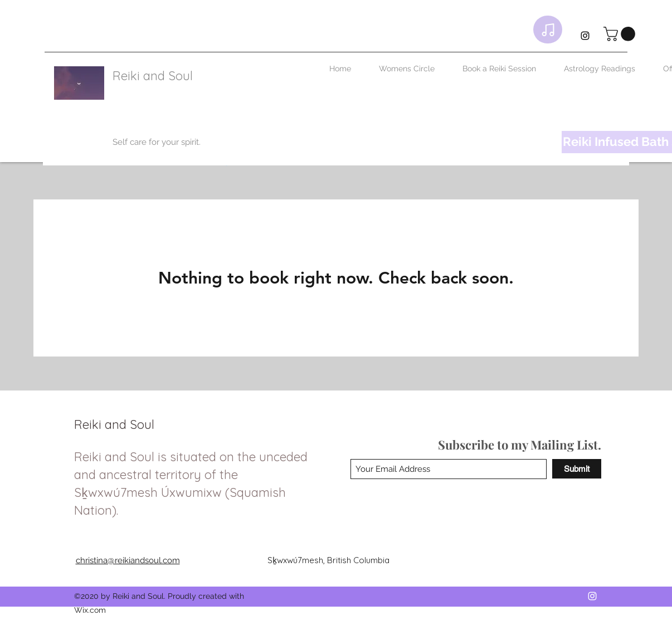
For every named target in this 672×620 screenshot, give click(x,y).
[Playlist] (548, 30)
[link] (621, 34)
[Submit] (577, 469)
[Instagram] (585, 36)
